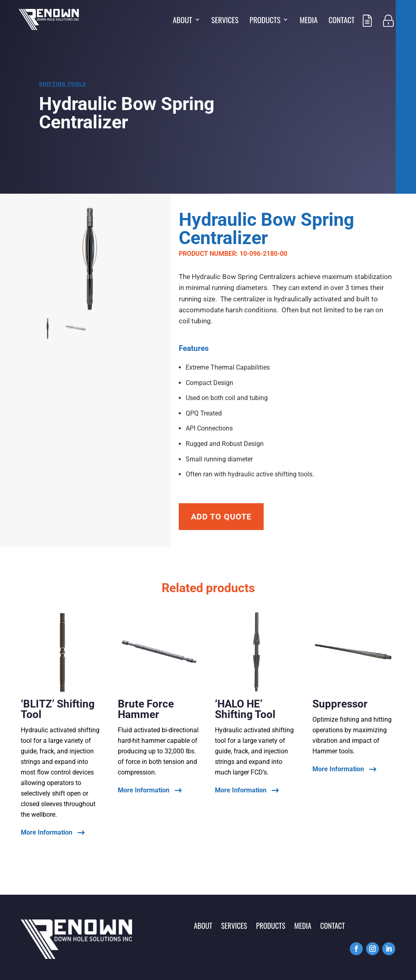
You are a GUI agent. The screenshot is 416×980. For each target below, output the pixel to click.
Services (225, 21)
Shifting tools (63, 84)
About (182, 21)
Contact (342, 21)
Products (265, 21)
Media (308, 21)
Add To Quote (221, 517)
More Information (47, 833)
